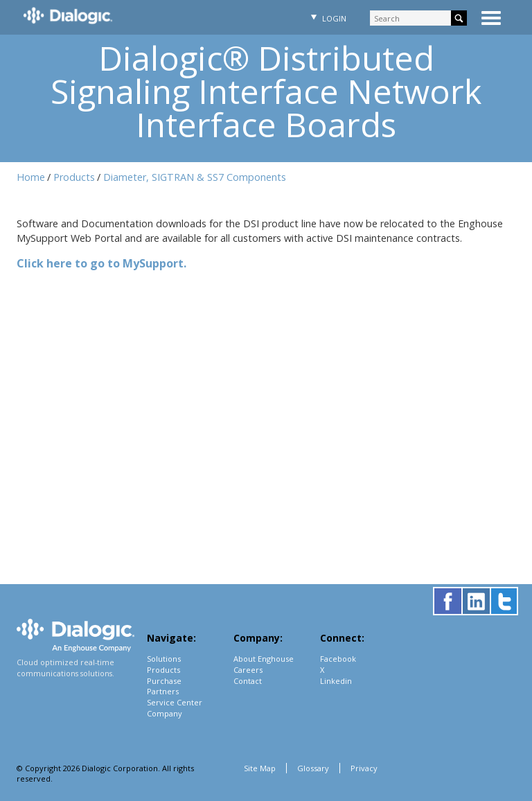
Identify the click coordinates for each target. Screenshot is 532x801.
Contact (248, 681)
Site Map (260, 768)
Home (31, 177)
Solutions (164, 659)
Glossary (313, 768)
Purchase (164, 681)
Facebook (338, 659)
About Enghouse (264, 659)
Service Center (175, 702)
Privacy (364, 768)
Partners (163, 691)
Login (327, 18)
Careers (248, 670)
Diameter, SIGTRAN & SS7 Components (195, 177)
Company (165, 713)
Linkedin (336, 681)
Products (74, 177)
